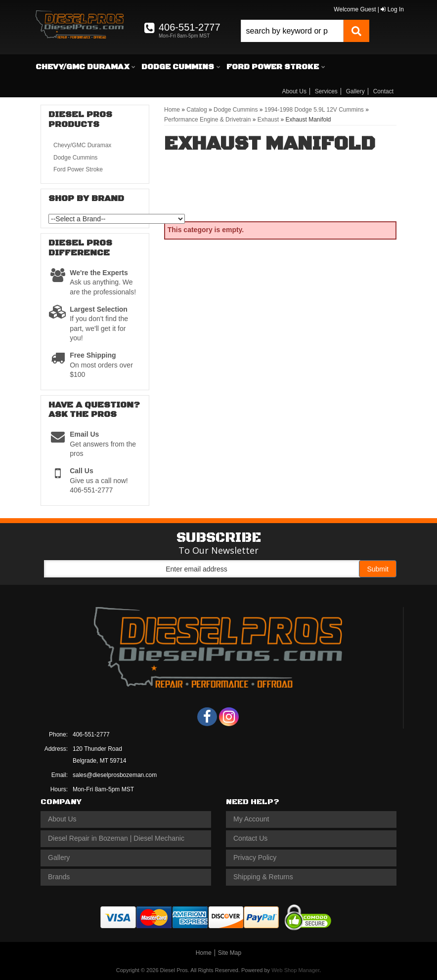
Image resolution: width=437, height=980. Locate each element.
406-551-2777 (91, 735)
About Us (294, 91)
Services (326, 91)
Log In (392, 9)
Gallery (355, 91)
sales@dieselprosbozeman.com (115, 775)
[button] (305, 31)
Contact (383, 91)
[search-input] (292, 31)
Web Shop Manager (295, 970)
